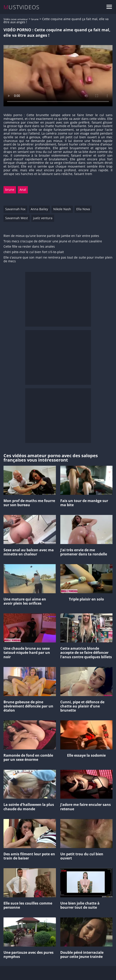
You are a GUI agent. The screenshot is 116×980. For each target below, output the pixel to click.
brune (35, 19)
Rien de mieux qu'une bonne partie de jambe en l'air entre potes (51, 236)
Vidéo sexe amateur (16, 19)
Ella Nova (83, 209)
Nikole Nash (62, 209)
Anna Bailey (39, 209)
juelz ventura (43, 218)
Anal (23, 190)
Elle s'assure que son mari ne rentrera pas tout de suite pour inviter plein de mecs (58, 259)
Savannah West (17, 218)
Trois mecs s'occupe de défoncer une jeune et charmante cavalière (53, 241)
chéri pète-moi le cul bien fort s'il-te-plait (34, 252)
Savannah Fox (15, 209)
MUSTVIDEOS (22, 7)
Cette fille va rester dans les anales (29, 247)
